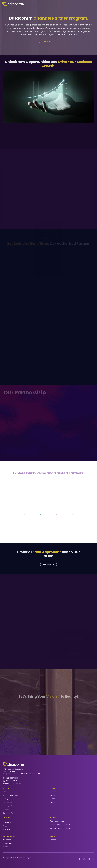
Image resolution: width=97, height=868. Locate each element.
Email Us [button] (48, 564)
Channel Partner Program (60, 825)
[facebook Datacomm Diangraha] (80, 859)
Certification (8, 802)
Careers (6, 809)
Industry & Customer (11, 806)
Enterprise (6, 829)
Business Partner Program (60, 828)
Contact (53, 840)
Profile (5, 792)
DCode (53, 799)
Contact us (49, 41)
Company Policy (9, 813)
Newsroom (7, 840)
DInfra (52, 802)
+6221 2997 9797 (12, 781)
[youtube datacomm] (93, 859)
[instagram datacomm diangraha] (84, 859)
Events (5, 847)
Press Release (8, 843)
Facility (5, 799)
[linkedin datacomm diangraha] (89, 859)
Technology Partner (58, 821)
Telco (5, 826)
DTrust (52, 795)
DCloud (53, 792)
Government (8, 822)
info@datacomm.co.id (14, 784)
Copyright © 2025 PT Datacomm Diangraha (18, 858)
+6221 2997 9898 (12, 778)
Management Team (11, 795)
